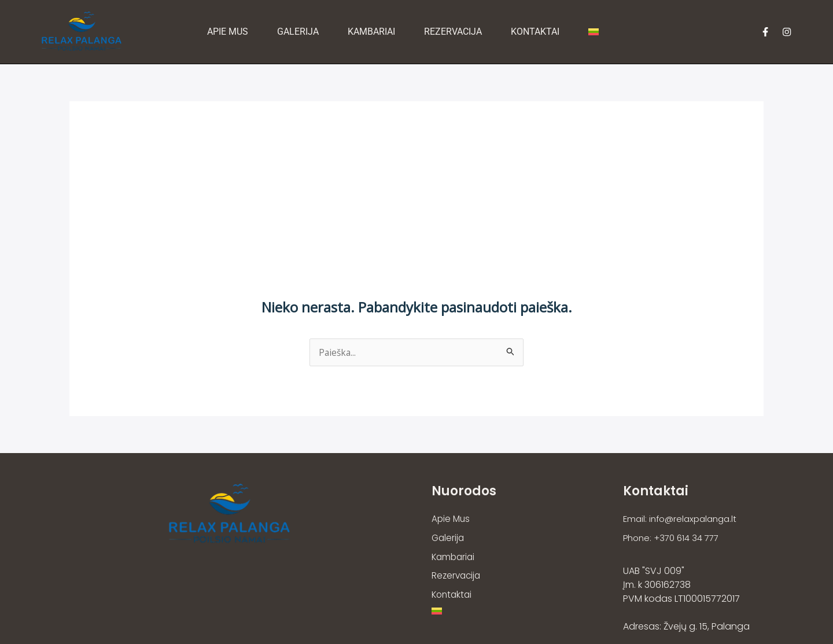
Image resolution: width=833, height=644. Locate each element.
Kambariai (373, 32)
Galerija (299, 32)
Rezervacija (454, 32)
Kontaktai (536, 32)
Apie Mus (229, 32)
